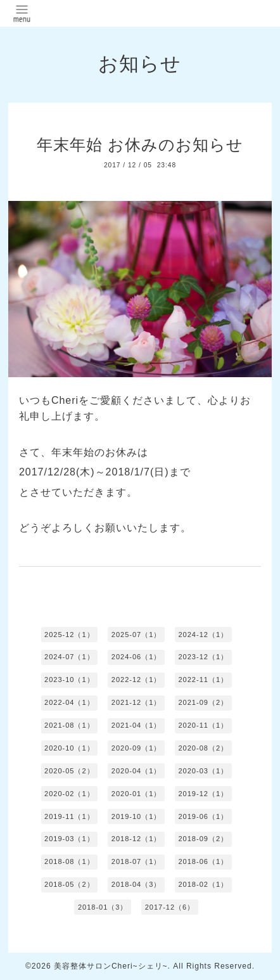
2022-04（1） (69, 702)
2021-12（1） (137, 702)
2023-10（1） (69, 680)
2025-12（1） (69, 635)
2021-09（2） (203, 702)
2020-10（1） (69, 748)
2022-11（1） (203, 680)
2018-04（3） (137, 884)
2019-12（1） (203, 794)
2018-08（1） (69, 861)
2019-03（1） (69, 839)
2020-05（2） (69, 771)
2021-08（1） (69, 725)
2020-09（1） (137, 748)
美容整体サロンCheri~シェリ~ (111, 966)
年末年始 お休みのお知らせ (140, 145)
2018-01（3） (103, 907)
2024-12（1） (203, 635)
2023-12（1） (203, 657)
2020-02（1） (69, 794)
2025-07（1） (137, 635)
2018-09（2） (203, 839)
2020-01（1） (137, 794)
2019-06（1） (203, 816)
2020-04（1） (137, 771)
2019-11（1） (69, 816)
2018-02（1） (203, 884)
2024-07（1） (69, 657)
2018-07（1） (137, 861)
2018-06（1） (203, 861)
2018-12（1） (137, 839)
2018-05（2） (69, 884)
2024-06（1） (137, 657)
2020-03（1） (203, 771)
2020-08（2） (203, 748)
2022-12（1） (137, 680)
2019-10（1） (137, 816)
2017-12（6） (170, 907)
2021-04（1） (137, 725)
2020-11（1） (203, 725)
